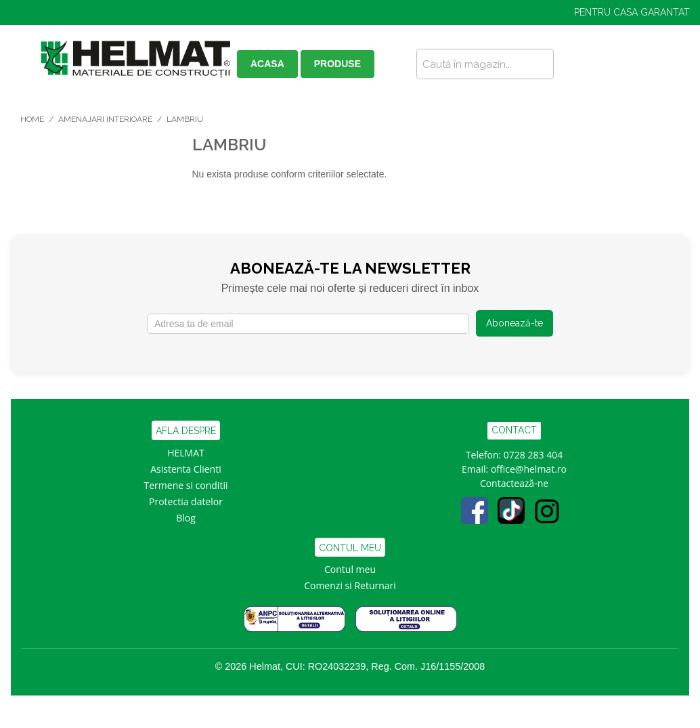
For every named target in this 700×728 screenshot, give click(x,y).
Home (32, 119)
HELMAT (186, 453)
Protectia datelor (186, 501)
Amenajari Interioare (105, 119)
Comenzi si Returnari (350, 585)
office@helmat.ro (529, 469)
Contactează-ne (514, 483)
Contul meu (350, 569)
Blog (186, 518)
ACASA (267, 64)
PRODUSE (337, 64)
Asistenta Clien (183, 469)
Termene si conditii (186, 485)
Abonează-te (515, 323)
